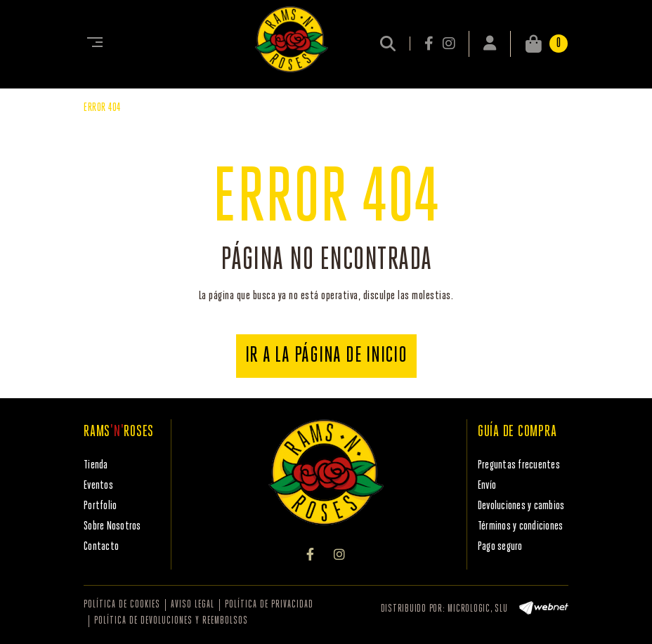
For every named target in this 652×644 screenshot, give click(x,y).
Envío (487, 486)
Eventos (98, 486)
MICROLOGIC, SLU (477, 609)
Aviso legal (193, 605)
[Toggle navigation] (92, 44)
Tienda (96, 465)
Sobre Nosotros (112, 526)
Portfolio (100, 506)
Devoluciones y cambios (521, 506)
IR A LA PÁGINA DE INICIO (326, 356)
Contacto (101, 547)
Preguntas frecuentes (519, 465)
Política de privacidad (269, 605)
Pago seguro (500, 547)
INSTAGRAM (449, 44)
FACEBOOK (430, 44)
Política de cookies (122, 605)
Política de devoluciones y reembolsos (171, 621)
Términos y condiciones (521, 526)
